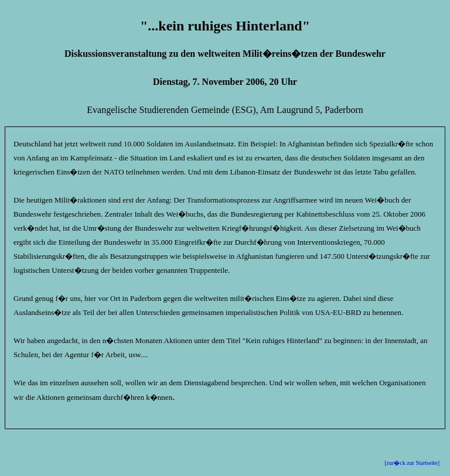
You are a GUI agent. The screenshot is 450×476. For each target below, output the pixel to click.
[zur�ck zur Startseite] (412, 463)
